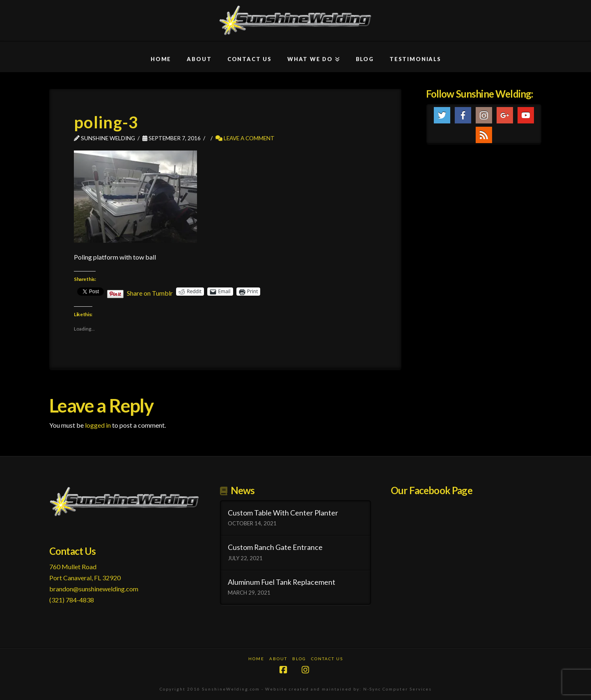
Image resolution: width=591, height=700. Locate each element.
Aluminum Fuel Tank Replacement (282, 582)
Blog (299, 659)
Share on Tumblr (150, 292)
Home (256, 659)
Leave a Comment (245, 138)
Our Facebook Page (432, 490)
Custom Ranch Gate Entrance (275, 547)
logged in (98, 425)
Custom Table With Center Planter (283, 513)
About (278, 659)
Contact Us (327, 659)
